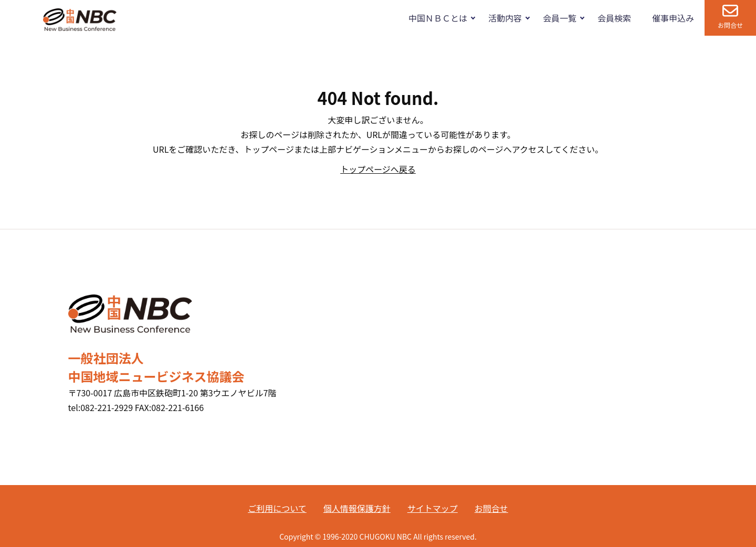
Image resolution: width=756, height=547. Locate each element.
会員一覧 (560, 18)
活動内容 (505, 18)
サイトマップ (433, 508)
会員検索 (614, 18)
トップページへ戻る (378, 169)
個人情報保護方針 (357, 508)
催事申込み (673, 18)
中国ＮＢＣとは (438, 18)
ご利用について (277, 508)
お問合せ (730, 25)
